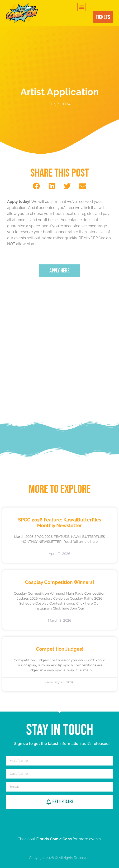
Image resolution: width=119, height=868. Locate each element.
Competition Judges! (60, 649)
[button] (82, 7)
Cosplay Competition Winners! (59, 582)
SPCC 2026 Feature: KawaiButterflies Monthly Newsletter (60, 523)
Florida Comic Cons (54, 839)
